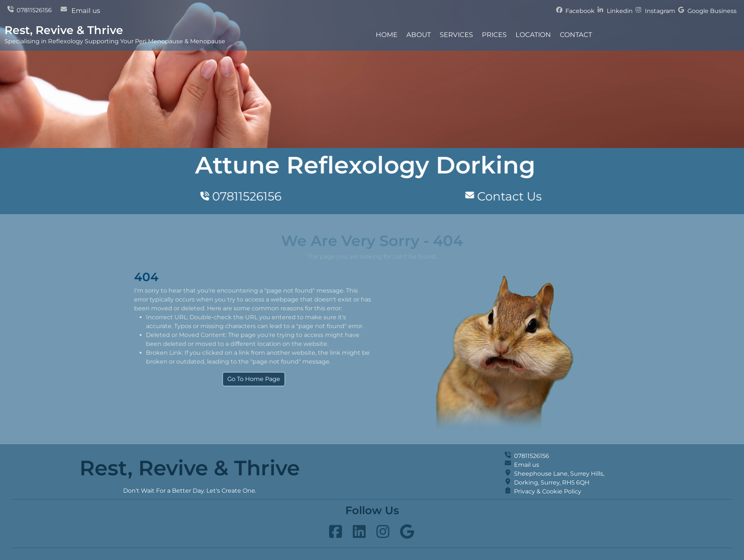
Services (456, 35)
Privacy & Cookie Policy (548, 491)
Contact (576, 35)
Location (533, 35)
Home (387, 35)
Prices (494, 35)
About (419, 35)
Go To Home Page (282, 379)
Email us (86, 11)
